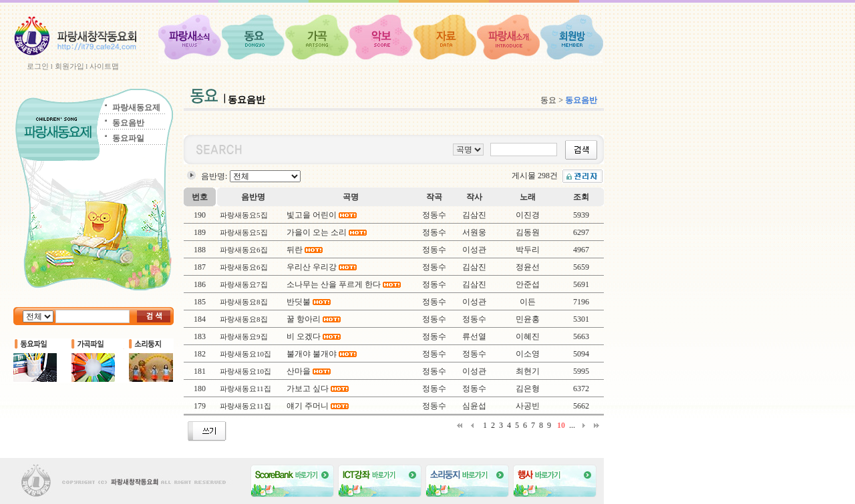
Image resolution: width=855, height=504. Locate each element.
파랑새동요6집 (244, 250)
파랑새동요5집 (244, 215)
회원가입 (69, 66)
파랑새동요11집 (245, 389)
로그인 (38, 66)
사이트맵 (104, 66)
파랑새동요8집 (244, 302)
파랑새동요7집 (244, 284)
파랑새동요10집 (245, 354)
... (572, 425)
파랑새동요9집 (244, 336)
